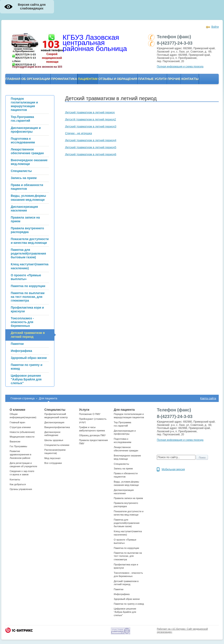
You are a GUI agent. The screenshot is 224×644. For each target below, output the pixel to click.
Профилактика (64, 79)
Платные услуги (152, 79)
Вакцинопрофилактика (57, 427)
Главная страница (23, 398)
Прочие (174, 79)
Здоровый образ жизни (127, 599)
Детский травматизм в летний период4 (91, 140)
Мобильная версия (173, 469)
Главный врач (17, 422)
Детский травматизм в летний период (90, 112)
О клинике (17, 410)
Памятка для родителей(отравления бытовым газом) (127, 523)
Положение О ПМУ (90, 414)
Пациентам (88, 79)
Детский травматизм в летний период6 (91, 154)
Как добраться (18, 484)
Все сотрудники (53, 463)
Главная (13, 79)
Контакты (190, 79)
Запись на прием (123, 469)
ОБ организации (36, 79)
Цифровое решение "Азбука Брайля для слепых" (125, 612)
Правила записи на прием (128, 498)
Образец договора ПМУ (92, 435)
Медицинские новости (22, 437)
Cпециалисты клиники (57, 445)
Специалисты (55, 410)
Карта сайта (208, 398)
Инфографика (122, 594)
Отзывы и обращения (118, 79)
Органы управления (21, 489)
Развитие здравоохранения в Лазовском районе (20, 455)
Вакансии (15, 441)
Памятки (119, 589)
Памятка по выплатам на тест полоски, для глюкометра (128, 556)
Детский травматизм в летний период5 (91, 147)
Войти (215, 27)
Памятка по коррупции (126, 548)
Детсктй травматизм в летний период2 (90, 119)
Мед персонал (52, 458)
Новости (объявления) (22, 432)
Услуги (84, 410)
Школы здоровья (54, 440)
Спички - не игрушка (78, 133)
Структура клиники (20, 427)
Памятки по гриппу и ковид (129, 604)
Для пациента (48, 398)
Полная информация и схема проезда (180, 67)
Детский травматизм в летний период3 (91, 126)
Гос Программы (18, 446)
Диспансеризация (54, 422)
